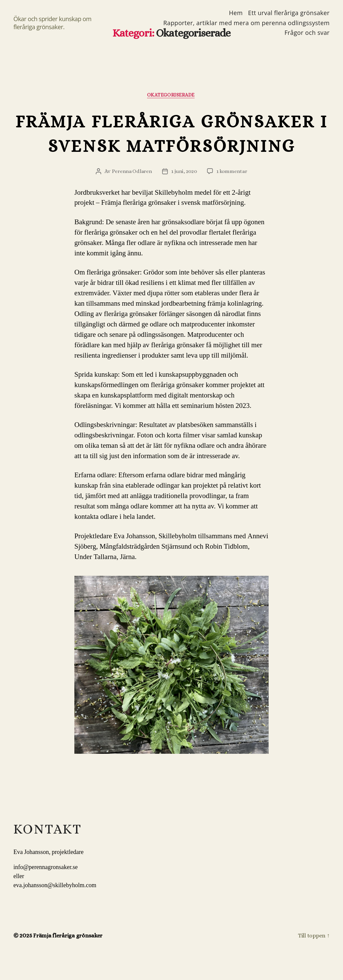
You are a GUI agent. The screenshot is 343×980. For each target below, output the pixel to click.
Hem (236, 13)
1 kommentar (232, 197)
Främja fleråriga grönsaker (69, 961)
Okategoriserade (171, 96)
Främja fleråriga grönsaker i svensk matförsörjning (171, 146)
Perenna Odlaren (131, 197)
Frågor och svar (307, 33)
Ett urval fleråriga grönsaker (289, 13)
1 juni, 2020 (184, 197)
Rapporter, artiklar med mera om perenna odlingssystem (247, 23)
